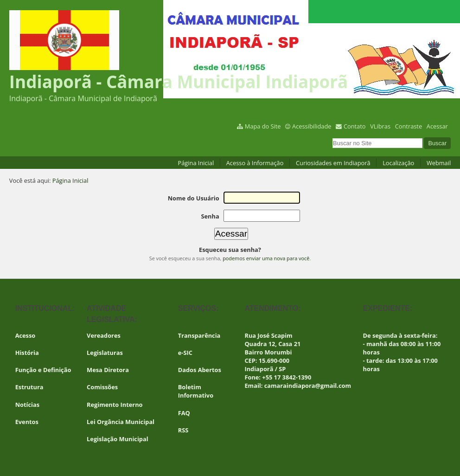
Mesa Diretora (108, 370)
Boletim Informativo (196, 391)
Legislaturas (105, 353)
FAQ (184, 413)
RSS (183, 430)
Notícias (27, 405)
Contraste (409, 126)
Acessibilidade (312, 126)
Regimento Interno (115, 405)
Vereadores (104, 335)
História (27, 353)
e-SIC (185, 353)
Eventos (27, 422)
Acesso (26, 335)
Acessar (437, 126)
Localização (398, 163)
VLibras (380, 126)
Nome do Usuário (194, 198)
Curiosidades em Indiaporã (333, 163)
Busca (332, 137)
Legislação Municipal (118, 439)
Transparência (199, 335)
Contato (355, 126)
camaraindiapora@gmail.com (308, 386)
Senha (210, 216)
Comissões (102, 387)
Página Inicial (196, 163)
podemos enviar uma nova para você (266, 258)
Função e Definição (43, 370)
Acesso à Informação (255, 163)
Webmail (439, 163)
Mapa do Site (263, 126)
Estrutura (29, 387)
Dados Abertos (200, 370)
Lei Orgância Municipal (121, 422)
